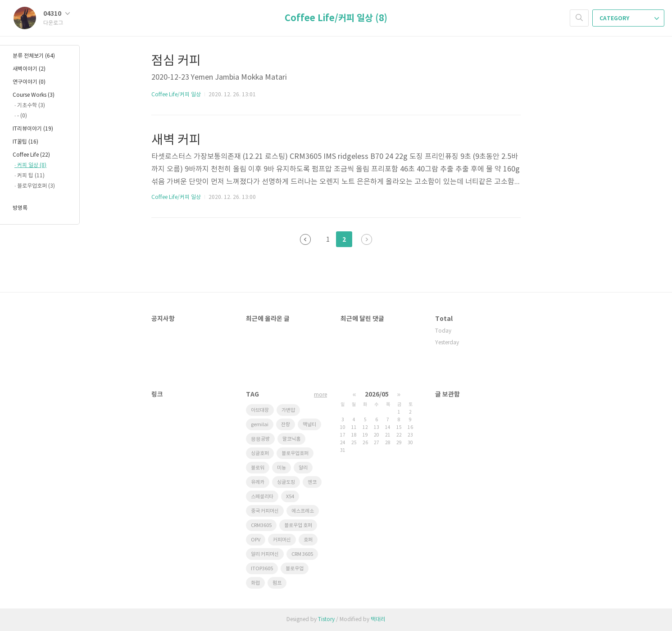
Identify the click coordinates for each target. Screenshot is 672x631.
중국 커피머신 (265, 511)
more (320, 395)
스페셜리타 (262, 497)
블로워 (258, 468)
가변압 (288, 410)
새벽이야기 (29, 69)
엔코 (312, 482)
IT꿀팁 (25, 142)
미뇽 (282, 468)
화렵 (255, 583)
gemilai (260, 425)
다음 (367, 239)
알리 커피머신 (265, 554)
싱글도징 (286, 482)
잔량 (286, 425)
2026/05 (377, 394)
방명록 (20, 208)
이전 (305, 239)
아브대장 (260, 410)
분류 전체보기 (34, 56)
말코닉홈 (291, 439)
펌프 (277, 583)
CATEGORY (629, 18)
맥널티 (309, 425)
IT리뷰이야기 (33, 129)
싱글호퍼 (260, 453)
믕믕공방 (260, 439)
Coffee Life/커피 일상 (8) (336, 18)
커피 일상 (32, 165)
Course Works (34, 95)
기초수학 (31, 106)
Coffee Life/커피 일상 (176, 95)
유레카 (258, 482)
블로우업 (295, 569)
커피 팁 (31, 176)
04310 (57, 14)
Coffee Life (31, 155)
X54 (290, 497)
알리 (303, 468)
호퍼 (308, 540)
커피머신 (282, 540)
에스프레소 (303, 511)
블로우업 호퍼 (298, 525)
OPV (256, 540)
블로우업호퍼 (295, 453)
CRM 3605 (302, 554)
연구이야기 (29, 82)
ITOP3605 (262, 569)
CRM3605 (261, 525)
